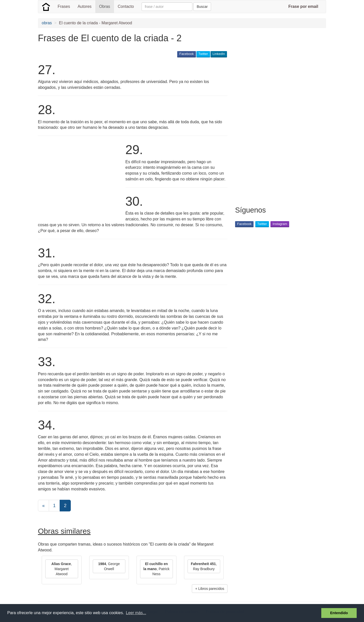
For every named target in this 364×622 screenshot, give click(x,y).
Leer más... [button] (136, 613)
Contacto (126, 6)
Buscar (202, 7)
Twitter (203, 54)
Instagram (280, 224)
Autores (85, 6)
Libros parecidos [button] (211, 589)
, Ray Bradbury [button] (204, 566)
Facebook (186, 54)
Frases (64, 6)
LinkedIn (219, 54)
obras (47, 23)
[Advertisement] (80, 180)
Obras (105, 6)
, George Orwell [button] (109, 566)
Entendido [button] (339, 613)
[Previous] (43, 506)
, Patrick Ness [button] (156, 569)
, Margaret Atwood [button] (62, 569)
